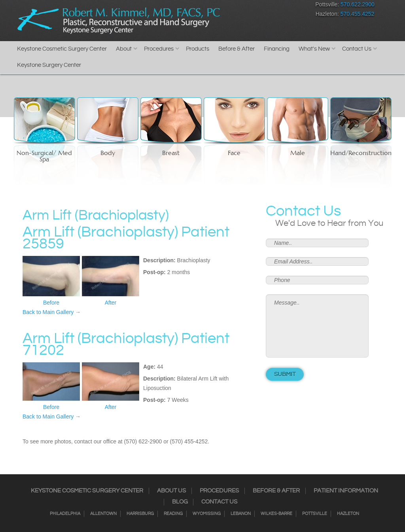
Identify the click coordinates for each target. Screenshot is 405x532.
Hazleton (348, 514)
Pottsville (315, 514)
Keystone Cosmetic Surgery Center (62, 49)
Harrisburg (140, 514)
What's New (314, 49)
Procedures (159, 49)
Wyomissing (207, 514)
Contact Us (357, 49)
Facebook (222, 6)
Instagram (236, 6)
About (124, 49)
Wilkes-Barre (276, 514)
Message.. (317, 326)
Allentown (103, 514)
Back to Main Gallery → (52, 312)
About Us (171, 491)
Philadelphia (65, 514)
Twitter (250, 6)
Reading (173, 514)
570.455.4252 (358, 14)
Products (198, 49)
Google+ (277, 6)
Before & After (237, 49)
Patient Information (346, 491)
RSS (264, 6)
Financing (277, 49)
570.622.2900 (358, 4)
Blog (180, 502)
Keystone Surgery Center (49, 65)
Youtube (291, 6)
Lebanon (241, 514)
